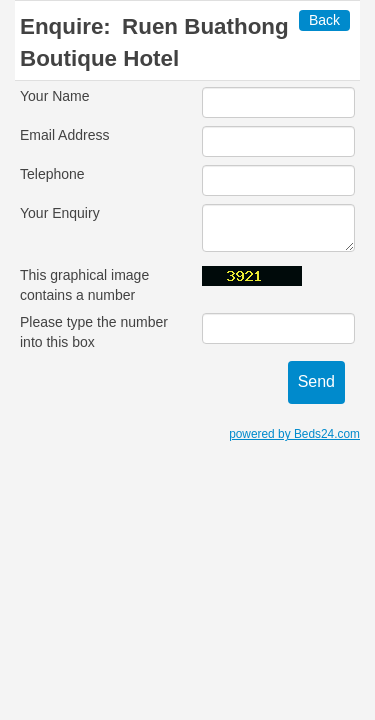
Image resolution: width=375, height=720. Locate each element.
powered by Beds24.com (294, 434)
